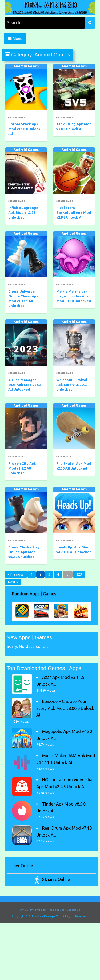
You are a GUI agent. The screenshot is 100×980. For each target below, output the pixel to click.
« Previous (16, 574)
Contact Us (73, 910)
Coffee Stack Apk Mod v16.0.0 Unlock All (24, 129)
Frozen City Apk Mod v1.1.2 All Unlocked (22, 468)
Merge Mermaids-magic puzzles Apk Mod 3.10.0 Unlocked (74, 296)
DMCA (24, 910)
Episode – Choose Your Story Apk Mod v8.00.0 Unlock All (65, 708)
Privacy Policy (38, 910)
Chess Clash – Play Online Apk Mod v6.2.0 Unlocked (24, 552)
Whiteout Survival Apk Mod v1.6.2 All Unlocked (72, 385)
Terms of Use (57, 910)
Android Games (26, 66)
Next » (13, 582)
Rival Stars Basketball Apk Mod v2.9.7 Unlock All (74, 212)
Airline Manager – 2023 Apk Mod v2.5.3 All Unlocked (25, 385)
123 (79, 574)
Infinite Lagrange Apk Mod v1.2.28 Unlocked (23, 212)
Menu (15, 39)
